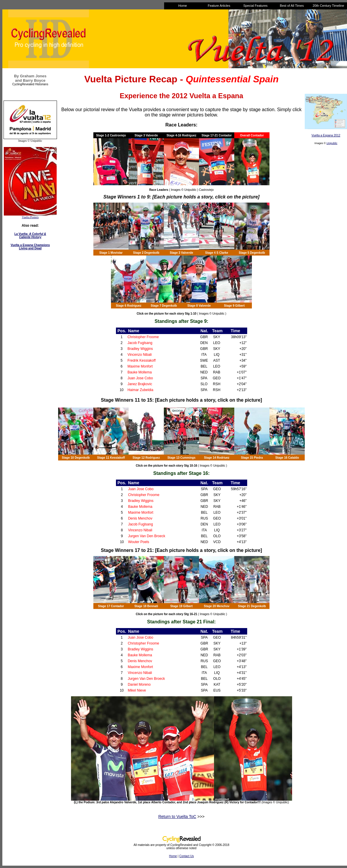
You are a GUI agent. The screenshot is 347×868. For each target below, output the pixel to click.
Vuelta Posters (30, 217)
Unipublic (332, 143)
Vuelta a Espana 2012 (326, 135)
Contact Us (187, 856)
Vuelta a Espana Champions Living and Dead (30, 247)
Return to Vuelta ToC (177, 817)
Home (173, 856)
